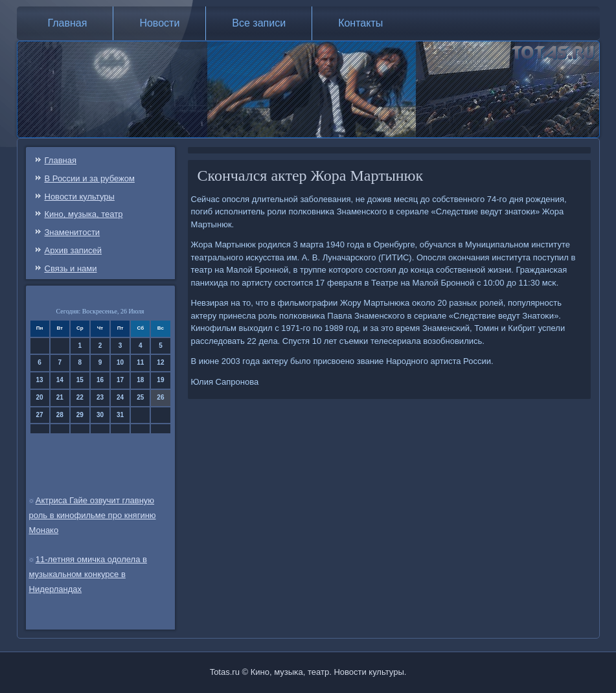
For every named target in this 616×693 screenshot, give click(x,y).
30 (100, 415)
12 (160, 362)
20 (40, 397)
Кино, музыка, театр (84, 214)
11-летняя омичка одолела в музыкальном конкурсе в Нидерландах (88, 574)
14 (60, 380)
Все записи (259, 23)
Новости (159, 23)
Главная (68, 23)
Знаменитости (73, 232)
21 (60, 397)
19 (160, 380)
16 (100, 380)
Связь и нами (71, 268)
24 (120, 397)
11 (140, 362)
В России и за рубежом (90, 178)
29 (80, 415)
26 (160, 397)
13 (40, 380)
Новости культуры (80, 197)
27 (40, 415)
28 (60, 415)
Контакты (360, 23)
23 (100, 397)
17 (120, 380)
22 (80, 397)
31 (120, 415)
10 (120, 362)
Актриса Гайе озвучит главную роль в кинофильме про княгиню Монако (93, 515)
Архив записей (74, 250)
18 (140, 380)
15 (80, 380)
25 (140, 397)
